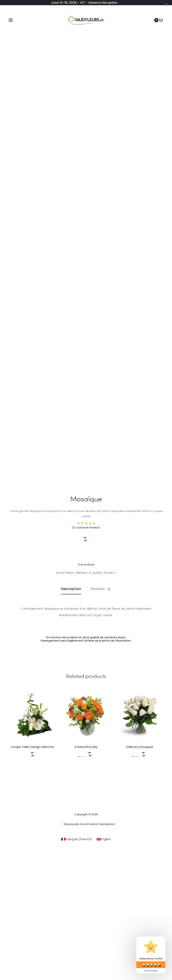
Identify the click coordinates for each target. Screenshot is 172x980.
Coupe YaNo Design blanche (32, 747)
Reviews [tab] (101, 589)
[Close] (167, 5)
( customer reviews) (86, 527)
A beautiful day (86, 747)
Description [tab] (71, 589)
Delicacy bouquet (140, 747)
